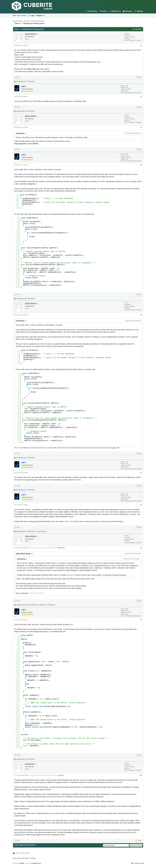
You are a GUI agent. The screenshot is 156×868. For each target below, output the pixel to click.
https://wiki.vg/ (33, 69)
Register (39, 15)
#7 (141, 505)
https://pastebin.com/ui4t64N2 (26, 144)
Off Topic (27, 21)
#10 (141, 775)
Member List (116, 11)
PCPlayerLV (31, 81)
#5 (141, 315)
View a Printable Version (23, 853)
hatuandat (30, 764)
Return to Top (139, 863)
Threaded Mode (137, 29)
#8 (141, 548)
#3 (141, 127)
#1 (141, 45)
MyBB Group (37, 863)
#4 (141, 165)
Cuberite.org (92, 11)
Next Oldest (19, 845)
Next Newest (30, 845)
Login (32, 15)
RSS (132, 863)
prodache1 (42, 605)
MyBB (22, 863)
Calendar (129, 11)
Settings (140, 11)
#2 (141, 96)
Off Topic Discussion (38, 21)
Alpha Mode (31, 34)
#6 (141, 473)
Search (104, 11)
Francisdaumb (42, 531)
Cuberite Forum (18, 21)
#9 (141, 620)
